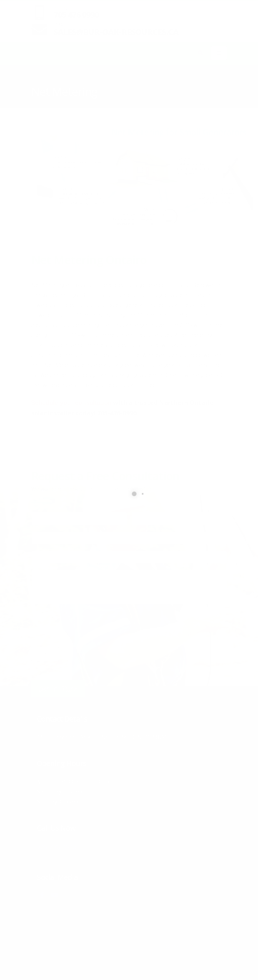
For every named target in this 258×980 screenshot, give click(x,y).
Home (37, 81)
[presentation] (90, 626)
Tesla (183, 365)
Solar (88, 81)
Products (62, 81)
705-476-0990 (67, 846)
